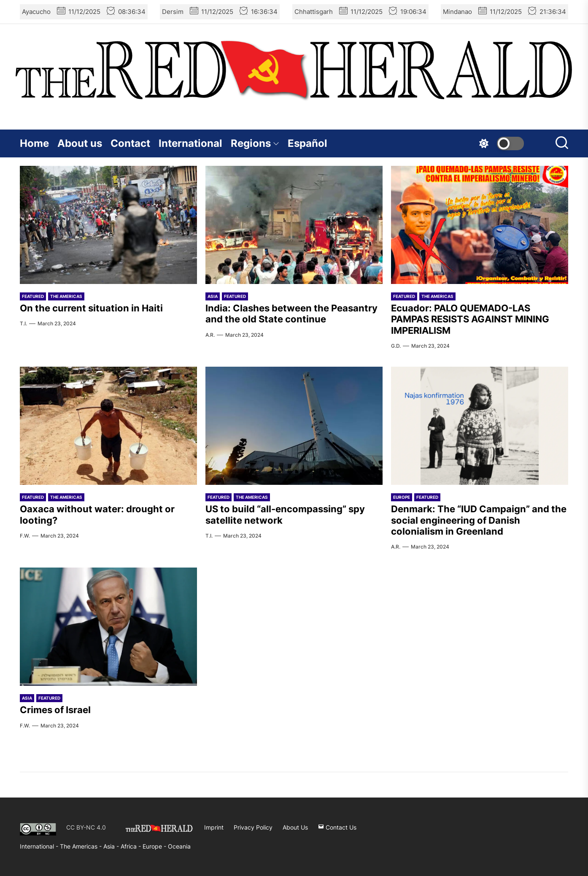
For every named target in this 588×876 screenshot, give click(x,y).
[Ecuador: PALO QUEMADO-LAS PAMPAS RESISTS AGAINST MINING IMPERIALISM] (480, 225)
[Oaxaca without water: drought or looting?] (108, 426)
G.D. (396, 346)
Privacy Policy (253, 827)
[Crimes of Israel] (108, 627)
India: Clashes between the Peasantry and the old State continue (291, 314)
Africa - (132, 846)
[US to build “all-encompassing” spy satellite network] (294, 426)
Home (34, 143)
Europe (402, 497)
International (190, 143)
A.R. (210, 335)
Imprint (214, 827)
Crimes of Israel (55, 710)
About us (80, 143)
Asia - (112, 846)
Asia (213, 296)
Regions (255, 143)
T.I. (23, 323)
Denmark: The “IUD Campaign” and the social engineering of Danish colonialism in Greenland (479, 520)
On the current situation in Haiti (91, 308)
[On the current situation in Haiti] (108, 225)
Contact (130, 143)
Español (307, 143)
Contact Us (337, 827)
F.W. (25, 536)
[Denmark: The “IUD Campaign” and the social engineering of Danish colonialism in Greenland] (480, 426)
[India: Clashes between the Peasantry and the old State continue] (294, 225)
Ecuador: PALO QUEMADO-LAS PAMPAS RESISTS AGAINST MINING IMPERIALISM (470, 319)
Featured (33, 296)
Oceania (179, 846)
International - (40, 846)
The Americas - (82, 846)
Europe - (155, 846)
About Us (295, 827)
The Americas (66, 296)
